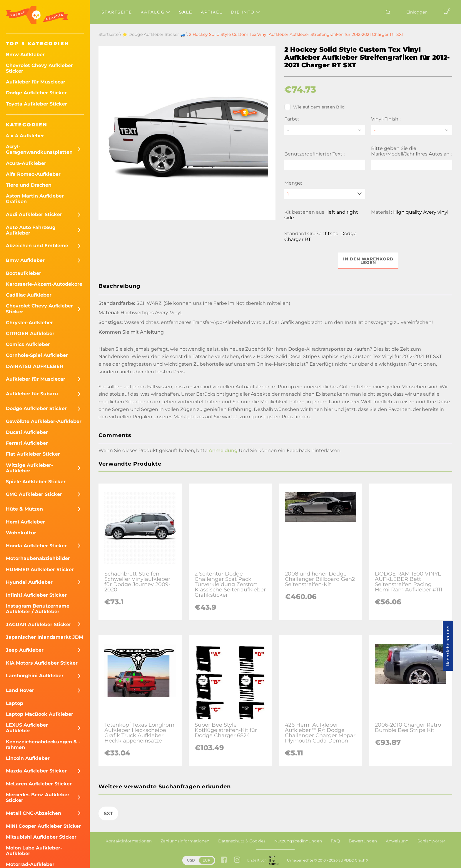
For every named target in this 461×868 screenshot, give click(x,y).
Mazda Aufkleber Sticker (36, 771)
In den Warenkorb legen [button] (368, 261)
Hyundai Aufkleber (29, 582)
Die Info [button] (245, 12)
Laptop (15, 703)
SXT (108, 813)
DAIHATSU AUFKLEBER (35, 366)
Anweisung (397, 841)
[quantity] (325, 194)
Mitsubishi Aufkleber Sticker (41, 837)
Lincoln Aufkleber (28, 758)
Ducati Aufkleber (27, 432)
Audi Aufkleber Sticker (34, 214)
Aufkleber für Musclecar (36, 82)
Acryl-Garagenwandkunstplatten (39, 149)
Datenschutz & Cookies (242, 841)
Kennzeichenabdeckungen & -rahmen (43, 745)
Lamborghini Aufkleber (35, 676)
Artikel (212, 12)
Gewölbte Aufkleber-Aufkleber (44, 421)
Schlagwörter (431, 841)
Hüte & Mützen (24, 509)
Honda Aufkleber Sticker (36, 546)
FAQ (335, 841)
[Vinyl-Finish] (412, 130)
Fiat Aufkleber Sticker (33, 454)
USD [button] (191, 860)
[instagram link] (237, 860)
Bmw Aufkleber (25, 55)
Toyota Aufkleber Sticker (36, 104)
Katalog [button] (155, 12)
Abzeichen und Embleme (37, 246)
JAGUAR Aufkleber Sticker (39, 624)
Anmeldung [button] (223, 450)
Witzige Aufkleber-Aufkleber (29, 468)
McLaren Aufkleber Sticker (39, 784)
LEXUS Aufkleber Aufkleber (27, 728)
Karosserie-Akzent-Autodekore (44, 284)
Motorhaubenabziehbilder (38, 558)
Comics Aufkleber (28, 344)
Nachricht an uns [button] (448, 646)
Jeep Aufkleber (25, 650)
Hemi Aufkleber (25, 522)
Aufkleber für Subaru (32, 394)
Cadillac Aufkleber (29, 295)
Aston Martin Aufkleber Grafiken (35, 199)
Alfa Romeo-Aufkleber (33, 174)
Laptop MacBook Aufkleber (40, 714)
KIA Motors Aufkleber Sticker (42, 663)
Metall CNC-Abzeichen (34, 813)
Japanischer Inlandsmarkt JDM (45, 637)
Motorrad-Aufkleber (30, 864)
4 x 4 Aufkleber (25, 136)
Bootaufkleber (24, 273)
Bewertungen (363, 841)
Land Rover (20, 690)
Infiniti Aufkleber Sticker (36, 595)
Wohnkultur (21, 533)
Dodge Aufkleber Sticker (36, 93)
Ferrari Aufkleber (27, 443)
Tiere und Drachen (29, 185)
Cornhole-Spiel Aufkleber (37, 355)
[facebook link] (224, 860)
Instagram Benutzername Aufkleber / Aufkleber (38, 609)
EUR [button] (207, 860)
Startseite (117, 12)
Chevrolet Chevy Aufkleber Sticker (39, 68)
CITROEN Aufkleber (30, 333)
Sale (186, 12)
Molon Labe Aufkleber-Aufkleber (34, 851)
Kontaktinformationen (129, 841)
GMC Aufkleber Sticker (34, 494)
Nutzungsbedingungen (298, 841)
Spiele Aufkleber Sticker (36, 482)
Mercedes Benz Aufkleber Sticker (38, 797)
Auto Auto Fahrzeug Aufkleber (31, 230)
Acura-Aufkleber (26, 163)
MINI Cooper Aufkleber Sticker (43, 826)
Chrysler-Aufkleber (29, 323)
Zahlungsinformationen (185, 841)
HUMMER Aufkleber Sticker (40, 570)
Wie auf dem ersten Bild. (315, 107)
